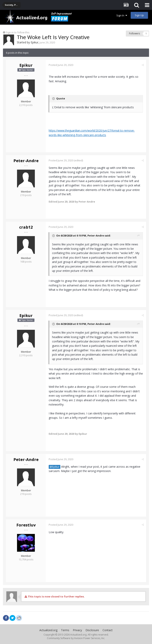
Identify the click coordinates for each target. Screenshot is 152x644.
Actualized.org (48, 630)
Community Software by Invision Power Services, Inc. (76, 638)
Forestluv (26, 525)
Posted (61, 65)
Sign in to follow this (18, 32)
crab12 (26, 227)
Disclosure (92, 630)
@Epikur (55, 467)
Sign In (122, 15)
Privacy (77, 630)
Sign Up (139, 15)
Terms (65, 630)
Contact (108, 630)
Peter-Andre (26, 161)
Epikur (35, 42)
